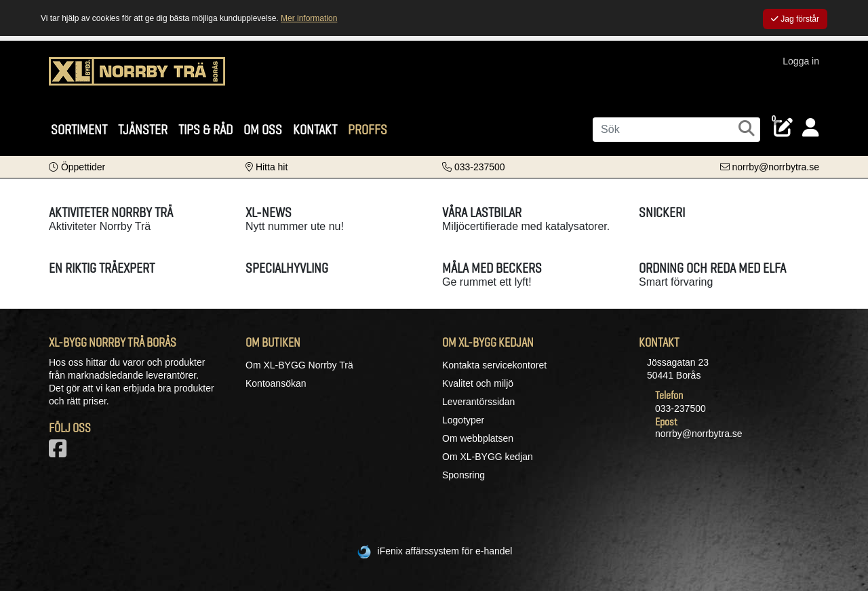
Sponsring (463, 475)
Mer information (309, 18)
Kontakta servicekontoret (494, 365)
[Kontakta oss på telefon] (474, 167)
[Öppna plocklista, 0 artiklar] (783, 128)
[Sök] (676, 130)
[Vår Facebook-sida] (60, 453)
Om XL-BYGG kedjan (488, 457)
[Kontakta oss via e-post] (770, 167)
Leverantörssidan (478, 402)
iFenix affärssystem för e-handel (445, 551)
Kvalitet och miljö (478, 383)
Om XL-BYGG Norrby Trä (299, 365)
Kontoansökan (276, 383)
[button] (77, 167)
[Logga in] (811, 128)
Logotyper (463, 420)
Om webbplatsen (478, 438)
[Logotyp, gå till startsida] (137, 78)
